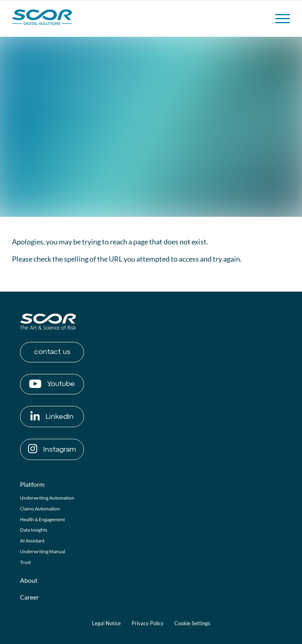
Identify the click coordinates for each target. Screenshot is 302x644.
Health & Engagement (42, 519)
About (29, 580)
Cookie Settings (192, 623)
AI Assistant (32, 541)
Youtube (52, 384)
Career (29, 597)
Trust (25, 562)
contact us (52, 352)
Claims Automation (40, 509)
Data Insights (34, 530)
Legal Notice (106, 623)
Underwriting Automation (47, 498)
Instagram (52, 449)
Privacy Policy (148, 623)
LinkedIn (52, 416)
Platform (32, 484)
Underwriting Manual (43, 551)
